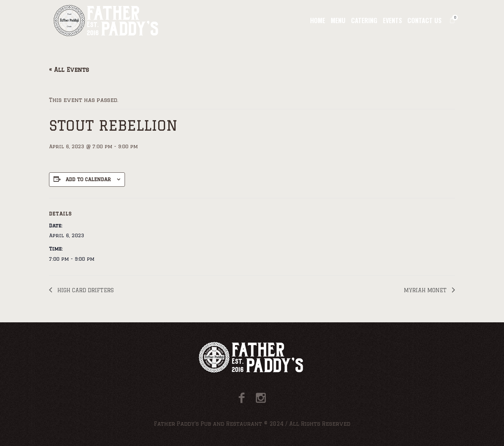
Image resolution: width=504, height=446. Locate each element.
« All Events (69, 70)
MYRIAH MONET (426, 290)
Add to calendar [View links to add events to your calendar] (88, 179)
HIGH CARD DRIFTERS (85, 290)
